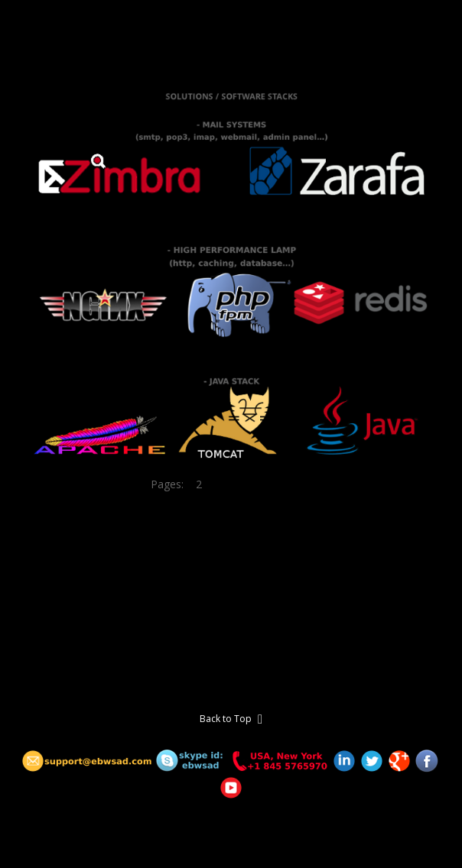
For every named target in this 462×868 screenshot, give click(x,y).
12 (306, 484)
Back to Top (231, 719)
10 (275, 484)
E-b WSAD (42, 30)
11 (291, 484)
